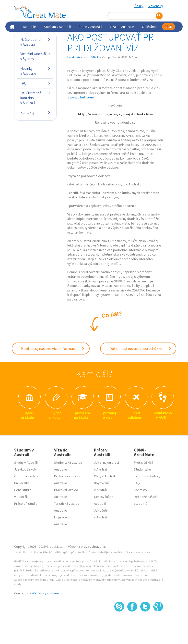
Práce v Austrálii (90, 27)
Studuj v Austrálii (26, 462)
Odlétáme (149, 27)
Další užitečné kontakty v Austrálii (35, 98)
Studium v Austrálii (57, 27)
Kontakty (35, 113)
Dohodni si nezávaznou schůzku (140, 348)
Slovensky (155, 6)
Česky (139, 6)
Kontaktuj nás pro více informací (53, 348)
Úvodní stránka (77, 57)
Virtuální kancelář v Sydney (35, 56)
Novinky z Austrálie (35, 71)
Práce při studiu (26, 504)
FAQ (35, 83)
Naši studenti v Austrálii (35, 42)
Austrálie (29, 27)
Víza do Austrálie (122, 27)
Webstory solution (45, 593)
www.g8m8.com (81, 97)
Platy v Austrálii (105, 476)
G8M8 (169, 27)
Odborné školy (25, 476)
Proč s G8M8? (144, 462)
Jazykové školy (25, 469)
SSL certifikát (145, 622)
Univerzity (22, 483)
